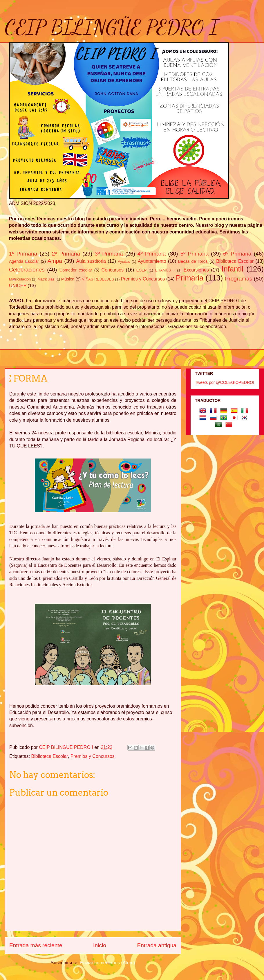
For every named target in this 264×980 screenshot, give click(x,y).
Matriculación (20, 279)
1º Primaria (23, 254)
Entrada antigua (157, 945)
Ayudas (124, 261)
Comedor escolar (76, 270)
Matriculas (46, 279)
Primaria (190, 278)
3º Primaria (109, 254)
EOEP (142, 270)
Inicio (100, 945)
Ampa (55, 261)
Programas (239, 279)
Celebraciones (27, 270)
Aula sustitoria (91, 261)
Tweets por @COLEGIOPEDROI (225, 382)
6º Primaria (237, 254)
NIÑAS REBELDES (98, 279)
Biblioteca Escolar (235, 261)
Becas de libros (193, 261)
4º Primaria (152, 254)
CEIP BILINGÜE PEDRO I (112, 27)
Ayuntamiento (152, 261)
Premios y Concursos (143, 279)
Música (68, 279)
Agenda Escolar (24, 261)
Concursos (113, 270)
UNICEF (18, 286)
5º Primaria (195, 254)
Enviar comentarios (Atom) (107, 963)
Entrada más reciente (36, 945)
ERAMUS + (165, 270)
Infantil (233, 269)
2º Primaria (66, 254)
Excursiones (196, 270)
